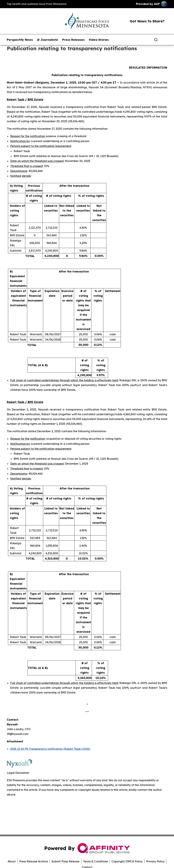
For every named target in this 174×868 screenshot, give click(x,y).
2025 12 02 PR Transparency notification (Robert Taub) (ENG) (50, 749)
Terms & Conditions (95, 861)
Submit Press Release (66, 861)
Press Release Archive (34, 861)
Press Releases (73, 40)
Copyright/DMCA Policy (127, 861)
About (12, 861)
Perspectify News (20, 40)
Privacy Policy (155, 861)
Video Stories (99, 40)
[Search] (156, 40)
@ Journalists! (47, 40)
